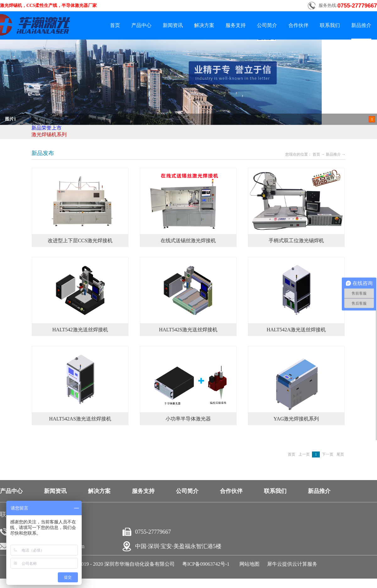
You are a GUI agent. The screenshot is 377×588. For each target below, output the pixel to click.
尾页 (340, 454)
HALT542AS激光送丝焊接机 (80, 419)
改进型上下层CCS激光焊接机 (80, 241)
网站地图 (248, 564)
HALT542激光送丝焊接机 (80, 330)
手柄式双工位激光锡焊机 (296, 241)
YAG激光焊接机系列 (296, 419)
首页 (115, 25)
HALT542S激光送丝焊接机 (188, 330)
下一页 (328, 454)
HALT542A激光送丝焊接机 (296, 330)
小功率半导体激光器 (188, 419)
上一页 (304, 454)
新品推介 (333, 154)
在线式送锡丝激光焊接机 (188, 241)
